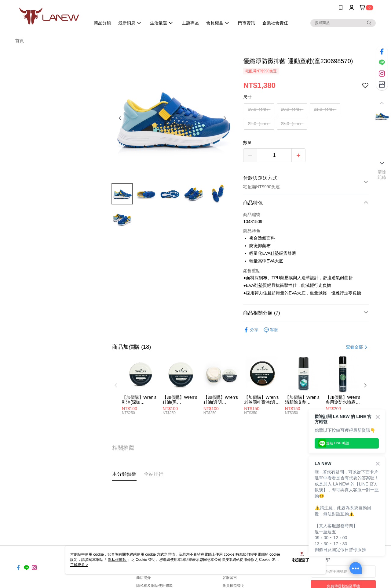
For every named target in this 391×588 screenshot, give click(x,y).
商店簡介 (144, 578)
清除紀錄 (382, 175)
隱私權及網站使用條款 (155, 586)
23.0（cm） (292, 124)
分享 (251, 330)
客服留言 (230, 578)
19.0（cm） (259, 109)
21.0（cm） (325, 109)
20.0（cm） (292, 109)
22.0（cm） (259, 124)
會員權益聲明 (233, 586)
